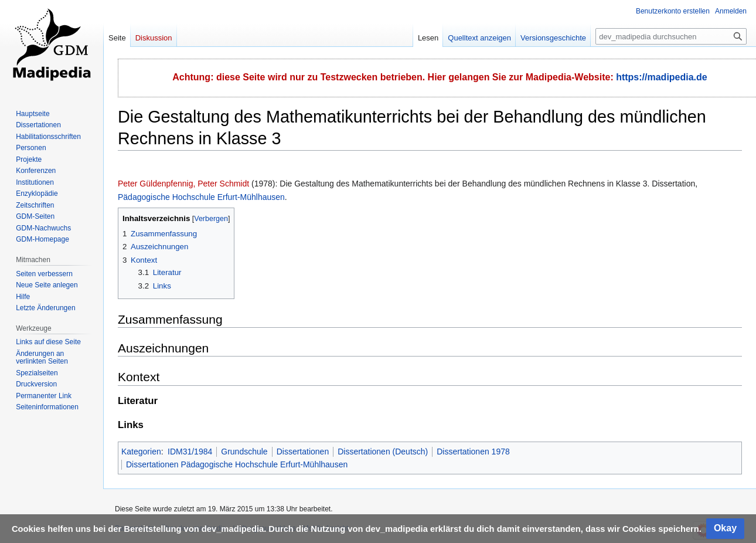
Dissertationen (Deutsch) (383, 452)
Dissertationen (303, 452)
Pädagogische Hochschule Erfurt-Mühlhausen (201, 197)
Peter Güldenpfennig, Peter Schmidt (183, 184)
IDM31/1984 (190, 452)
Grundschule (244, 452)
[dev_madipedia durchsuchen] (671, 36)
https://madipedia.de (662, 77)
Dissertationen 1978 (473, 452)
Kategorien (141, 452)
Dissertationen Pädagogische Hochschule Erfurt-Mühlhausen (237, 464)
